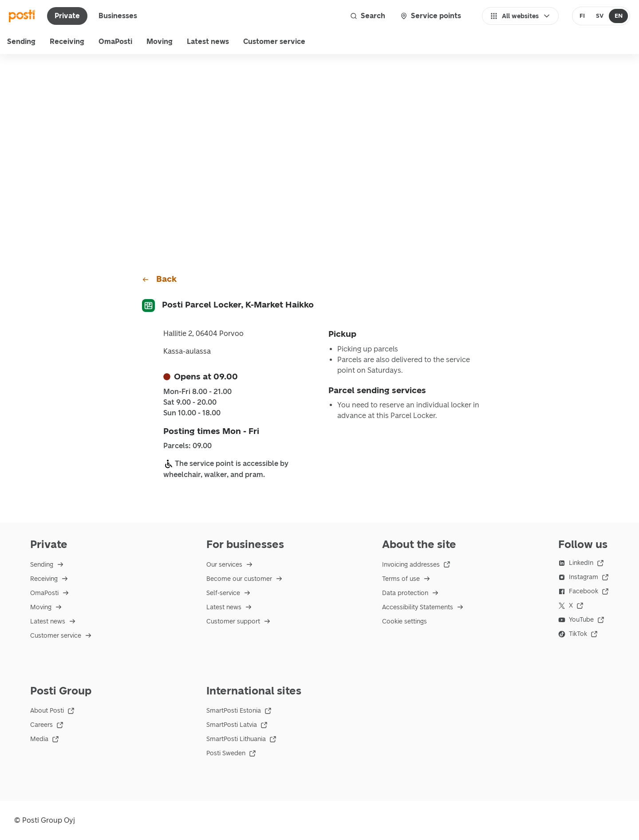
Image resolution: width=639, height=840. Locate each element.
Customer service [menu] (274, 41)
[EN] (618, 16)
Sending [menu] (21, 41)
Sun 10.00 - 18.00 (192, 413)
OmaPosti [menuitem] (115, 41)
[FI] (582, 16)
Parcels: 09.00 (187, 446)
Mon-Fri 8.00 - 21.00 (197, 392)
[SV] (600, 16)
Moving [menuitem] (160, 41)
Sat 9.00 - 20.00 (190, 402)
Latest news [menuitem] (208, 41)
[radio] (582, 16)
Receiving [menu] (67, 41)
